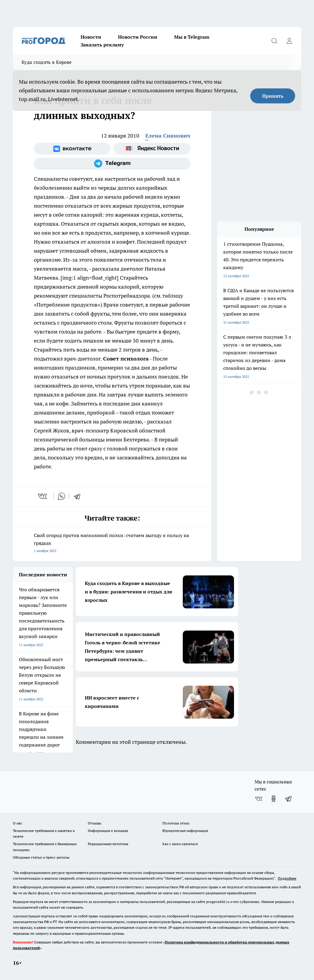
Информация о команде (108, 831)
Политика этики (176, 823)
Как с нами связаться (180, 844)
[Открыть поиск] (274, 41)
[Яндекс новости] (152, 149)
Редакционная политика (108, 844)
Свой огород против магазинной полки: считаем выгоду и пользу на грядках (112, 543)
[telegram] (79, 496)
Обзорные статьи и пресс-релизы (41, 857)
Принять (273, 96)
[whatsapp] (61, 496)
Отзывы (95, 823)
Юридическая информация (185, 831)
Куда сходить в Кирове (47, 62)
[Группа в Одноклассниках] (274, 799)
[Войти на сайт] (289, 41)
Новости (91, 37)
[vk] (43, 496)
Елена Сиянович (168, 136)
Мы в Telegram (192, 37)
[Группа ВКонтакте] (72, 149)
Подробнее (287, 878)
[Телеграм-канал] (112, 164)
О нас (18, 823)
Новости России (138, 37)
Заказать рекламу (102, 45)
